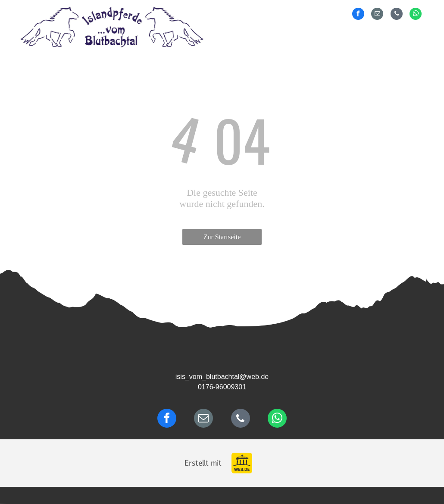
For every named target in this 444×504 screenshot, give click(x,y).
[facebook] (358, 15)
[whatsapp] (416, 15)
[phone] (397, 15)
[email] (377, 15)
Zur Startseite (222, 237)
